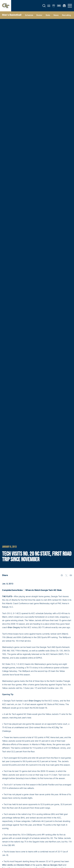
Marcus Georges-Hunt (53, 865)
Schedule (29, 15)
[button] (44, 6)
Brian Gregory (14, 627)
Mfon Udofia (7, 865)
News (56, 15)
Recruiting (66, 15)
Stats (48, 15)
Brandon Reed (24, 865)
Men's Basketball (12, 15)
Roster (39, 15)
